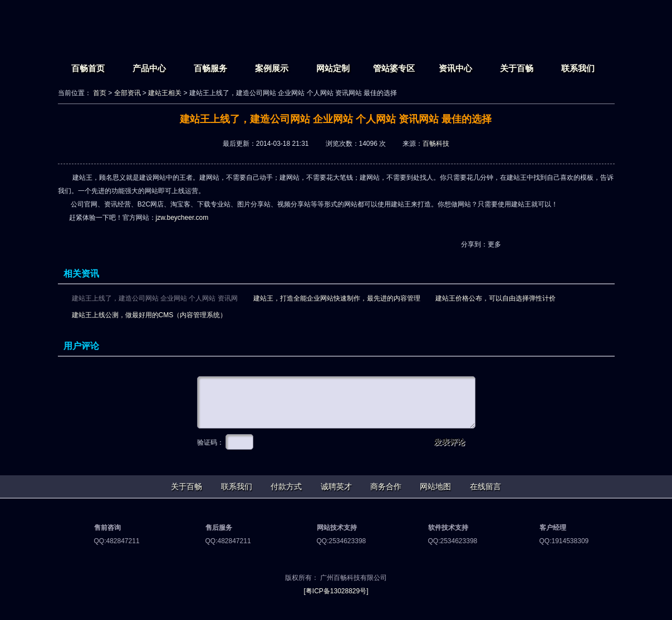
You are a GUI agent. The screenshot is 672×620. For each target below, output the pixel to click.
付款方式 (286, 486)
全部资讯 (127, 93)
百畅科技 (436, 144)
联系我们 (578, 68)
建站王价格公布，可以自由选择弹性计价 (496, 298)
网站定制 (333, 68)
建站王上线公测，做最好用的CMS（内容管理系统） (149, 315)
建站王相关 (165, 93)
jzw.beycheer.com (182, 218)
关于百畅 (517, 68)
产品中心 (149, 68)
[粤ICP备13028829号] (336, 591)
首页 (100, 93)
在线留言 (485, 486)
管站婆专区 (394, 68)
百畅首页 (88, 68)
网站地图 (435, 486)
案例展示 (272, 68)
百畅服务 (210, 68)
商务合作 (386, 486)
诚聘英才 (336, 486)
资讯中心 (455, 68)
